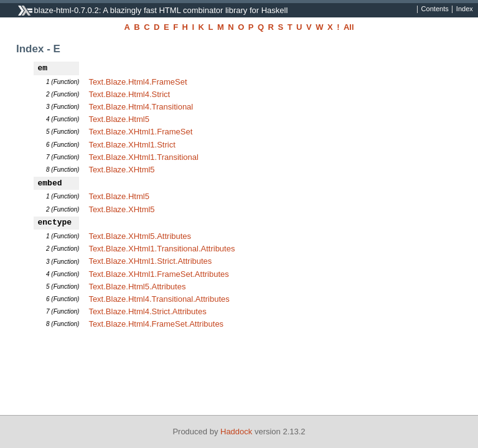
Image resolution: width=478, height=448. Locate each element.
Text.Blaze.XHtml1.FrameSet (140, 132)
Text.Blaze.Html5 (119, 119)
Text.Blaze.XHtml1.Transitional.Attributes (162, 249)
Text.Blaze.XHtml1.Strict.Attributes (150, 261)
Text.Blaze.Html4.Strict (129, 94)
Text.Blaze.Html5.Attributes (137, 287)
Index (465, 9)
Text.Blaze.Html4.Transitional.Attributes (159, 299)
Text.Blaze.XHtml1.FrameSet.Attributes (158, 274)
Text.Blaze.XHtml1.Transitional (143, 157)
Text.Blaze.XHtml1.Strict (132, 145)
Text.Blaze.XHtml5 (121, 170)
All (349, 27)
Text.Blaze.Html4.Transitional (141, 107)
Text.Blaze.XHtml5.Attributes (140, 236)
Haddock (236, 432)
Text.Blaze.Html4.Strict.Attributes (147, 311)
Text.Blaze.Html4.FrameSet (138, 82)
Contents (435, 9)
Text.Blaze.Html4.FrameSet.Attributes (156, 324)
